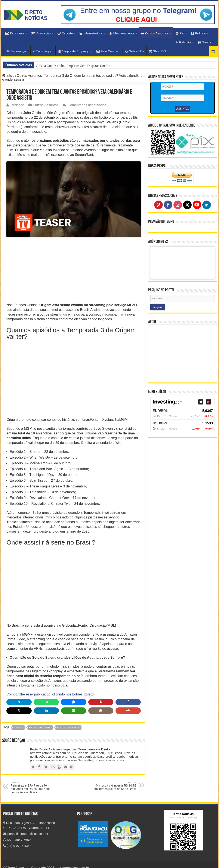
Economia (15, 33)
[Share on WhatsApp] (46, 694)
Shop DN (157, 51)
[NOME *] (182, 87)
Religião (183, 42)
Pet (180, 33)
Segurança (16, 51)
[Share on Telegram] (19, 694)
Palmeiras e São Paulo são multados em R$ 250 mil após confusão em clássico (33, 779)
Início (8, 76)
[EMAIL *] (182, 98)
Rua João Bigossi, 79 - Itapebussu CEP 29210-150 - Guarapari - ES (29, 817)
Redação (17, 105)
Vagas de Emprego (74, 51)
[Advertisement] (73, 263)
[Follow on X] (187, 204)
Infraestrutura (91, 33)
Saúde (204, 42)
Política (198, 33)
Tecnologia (42, 51)
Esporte (65, 33)
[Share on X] (19, 703)
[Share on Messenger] (73, 694)
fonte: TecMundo (69, 719)
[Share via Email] (73, 703)
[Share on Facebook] (128, 694)
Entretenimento (40, 719)
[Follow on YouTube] (197, 204)
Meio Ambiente (122, 33)
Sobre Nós (135, 51)
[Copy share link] (101, 703)
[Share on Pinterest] (101, 694)
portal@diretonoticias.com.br (26, 826)
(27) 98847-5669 (17, 832)
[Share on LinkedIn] (46, 703)
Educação (41, 33)
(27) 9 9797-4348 (17, 838)
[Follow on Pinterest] (158, 204)
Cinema (18, 719)
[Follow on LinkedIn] (207, 204)
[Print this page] (128, 703)
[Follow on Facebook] (168, 204)
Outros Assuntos (155, 33)
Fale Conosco (109, 51)
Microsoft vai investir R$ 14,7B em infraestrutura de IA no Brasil (115, 778)
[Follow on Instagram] (178, 204)
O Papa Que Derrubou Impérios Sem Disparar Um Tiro (74, 66)
